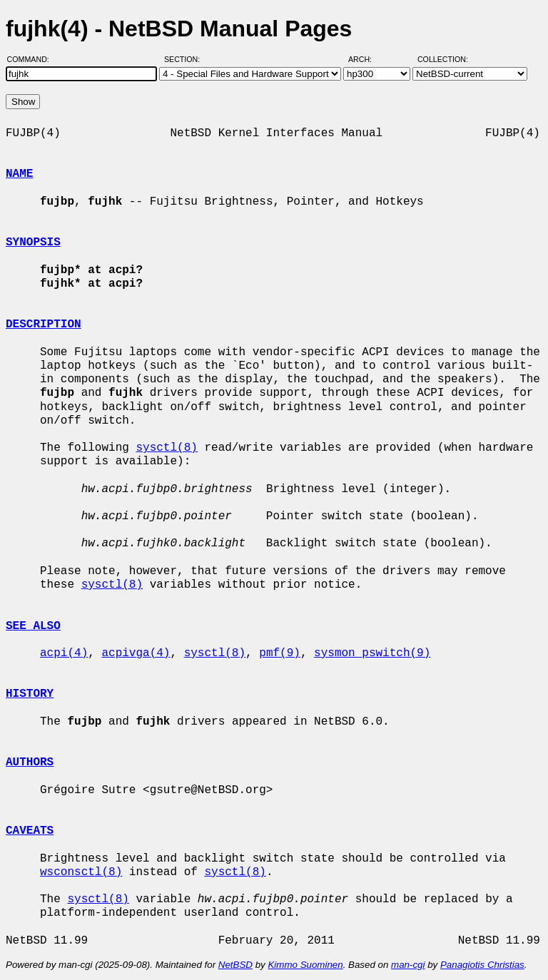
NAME (19, 174)
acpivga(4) (136, 653)
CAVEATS (30, 831)
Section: (185, 59)
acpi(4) (64, 653)
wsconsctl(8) (81, 872)
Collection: (443, 59)
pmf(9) (280, 653)
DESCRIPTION (44, 325)
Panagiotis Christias (482, 965)
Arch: (366, 59)
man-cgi (408, 965)
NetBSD (235, 965)
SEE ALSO (33, 626)
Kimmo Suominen (305, 965)
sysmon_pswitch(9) (372, 653)
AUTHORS (30, 762)
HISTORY (30, 694)
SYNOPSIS (33, 243)
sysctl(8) (166, 448)
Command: (32, 59)
